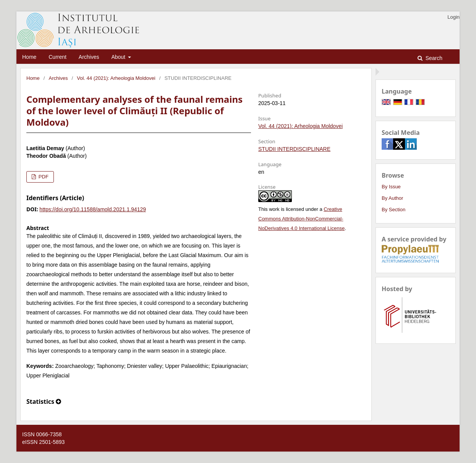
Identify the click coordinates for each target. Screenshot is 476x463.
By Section (393, 210)
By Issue (391, 187)
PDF (43, 177)
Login (453, 17)
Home (29, 57)
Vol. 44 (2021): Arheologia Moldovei (116, 78)
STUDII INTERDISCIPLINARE (294, 149)
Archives (89, 57)
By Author (392, 198)
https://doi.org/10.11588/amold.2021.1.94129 (93, 209)
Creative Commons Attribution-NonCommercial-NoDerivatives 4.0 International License (301, 219)
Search (433, 58)
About (119, 57)
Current (57, 57)
